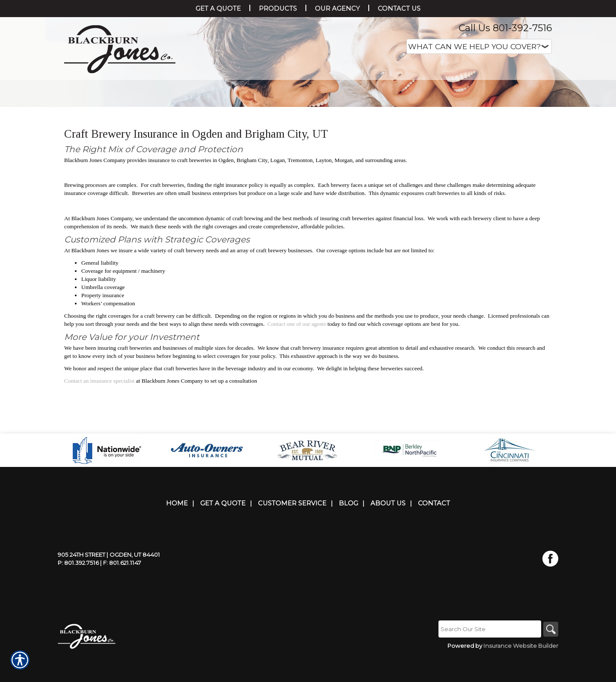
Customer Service (292, 529)
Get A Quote (223, 529)
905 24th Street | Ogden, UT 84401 (109, 581)
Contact (434, 529)
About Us (388, 529)
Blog (348, 529)
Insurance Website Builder (521, 672)
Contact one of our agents (297, 388)
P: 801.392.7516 (78, 589)
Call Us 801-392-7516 (505, 28)
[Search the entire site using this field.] (488, 655)
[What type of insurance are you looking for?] (479, 46)
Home (177, 529)
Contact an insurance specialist (99, 445)
